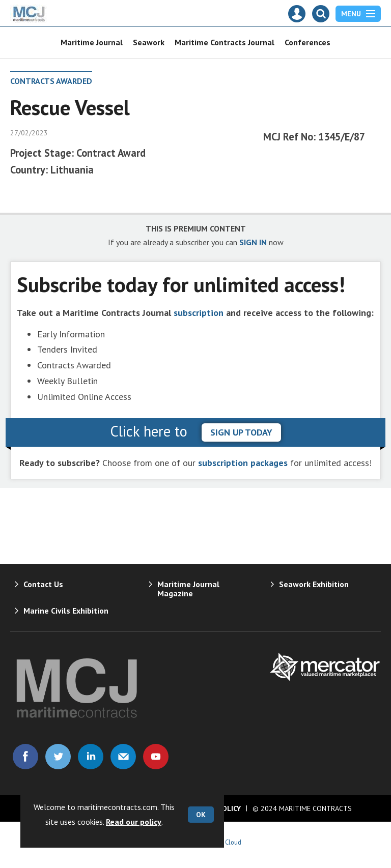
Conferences (308, 42)
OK (201, 815)
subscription (199, 313)
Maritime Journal (92, 42)
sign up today (241, 432)
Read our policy (134, 822)
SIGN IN (253, 242)
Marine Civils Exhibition (66, 611)
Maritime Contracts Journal (225, 42)
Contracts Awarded (51, 81)
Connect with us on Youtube (156, 757)
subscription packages (243, 463)
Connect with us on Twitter (58, 757)
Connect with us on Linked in (91, 757)
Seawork (149, 42)
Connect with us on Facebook (25, 757)
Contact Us (43, 584)
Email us (123, 757)
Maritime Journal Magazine (188, 589)
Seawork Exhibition (314, 584)
